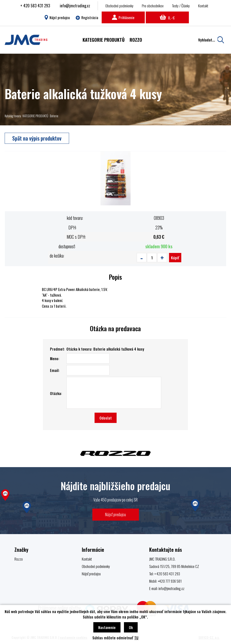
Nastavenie (107, 627)
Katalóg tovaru (13, 116)
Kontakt (203, 6)
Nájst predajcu (57, 17)
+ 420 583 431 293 (35, 6)
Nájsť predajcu (115, 514)
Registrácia (87, 17)
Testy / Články (181, 6)
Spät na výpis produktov (37, 138)
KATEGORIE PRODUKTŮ (35, 116)
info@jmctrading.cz (75, 6)
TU (136, 638)
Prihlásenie (123, 17)
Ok (131, 627)
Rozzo (19, 559)
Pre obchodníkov (153, 6)
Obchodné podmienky (119, 6)
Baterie (54, 116)
